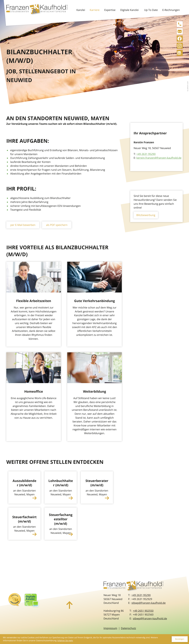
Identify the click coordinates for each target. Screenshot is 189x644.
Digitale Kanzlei (129, 10)
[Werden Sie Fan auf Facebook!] (180, 39)
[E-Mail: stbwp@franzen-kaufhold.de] (180, 31)
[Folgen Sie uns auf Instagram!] (180, 46)
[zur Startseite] (37, 10)
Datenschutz (128, 628)
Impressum (110, 628)
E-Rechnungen (171, 10)
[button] (180, 24)
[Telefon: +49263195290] (141, 595)
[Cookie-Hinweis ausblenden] (180, 639)
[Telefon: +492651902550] (143, 611)
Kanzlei (81, 10)
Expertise (110, 10)
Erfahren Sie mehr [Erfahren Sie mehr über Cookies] (65, 641)
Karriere (95, 10)
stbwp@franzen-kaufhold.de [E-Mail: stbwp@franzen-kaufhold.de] (149, 603)
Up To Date (151, 10)
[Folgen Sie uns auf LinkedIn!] (180, 53)
